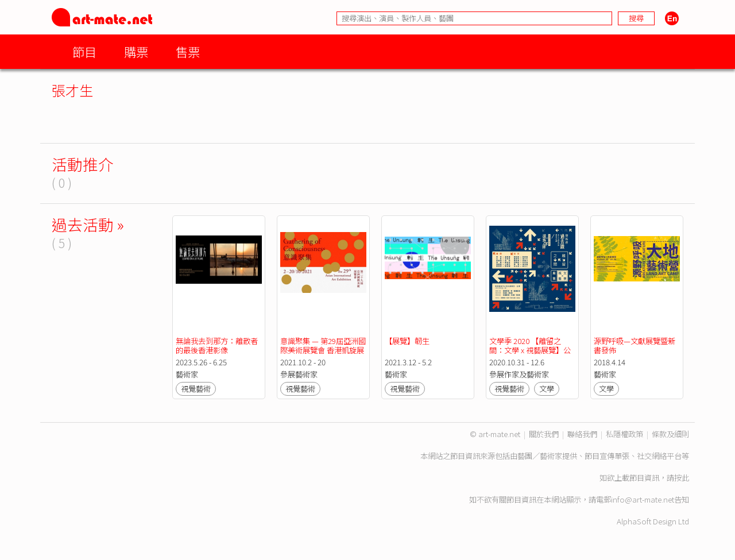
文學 (547, 389)
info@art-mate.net (643, 499)
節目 (84, 51)
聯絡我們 (582, 434)
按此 (682, 478)
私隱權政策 (624, 434)
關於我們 (544, 434)
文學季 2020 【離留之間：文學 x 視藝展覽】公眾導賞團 (530, 350)
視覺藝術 (196, 389)
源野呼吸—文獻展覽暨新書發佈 (635, 345)
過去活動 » (88, 224)
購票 (136, 51)
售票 (188, 51)
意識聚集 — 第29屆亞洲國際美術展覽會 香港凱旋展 (323, 345)
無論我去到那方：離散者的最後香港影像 (217, 345)
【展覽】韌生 (407, 341)
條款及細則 (670, 434)
